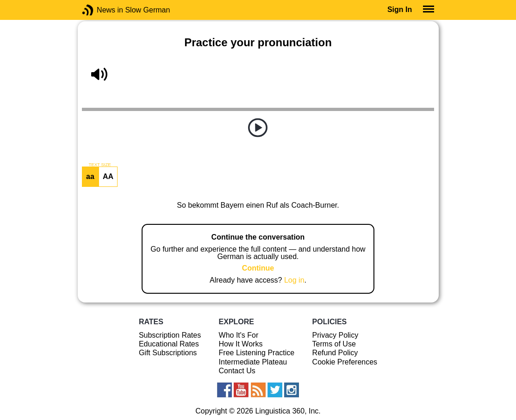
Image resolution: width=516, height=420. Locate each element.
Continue (258, 268)
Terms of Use (334, 344)
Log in (294, 280)
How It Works (241, 344)
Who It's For (239, 335)
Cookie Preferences (345, 362)
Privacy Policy (336, 335)
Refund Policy (335, 353)
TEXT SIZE (99, 165)
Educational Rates (169, 344)
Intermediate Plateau (253, 362)
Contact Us (237, 371)
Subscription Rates (170, 335)
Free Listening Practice (257, 353)
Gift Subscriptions (168, 353)
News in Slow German (102, 10)
